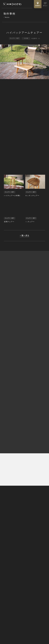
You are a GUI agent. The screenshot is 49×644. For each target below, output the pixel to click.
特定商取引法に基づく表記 (12, 627)
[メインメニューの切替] (45, 4)
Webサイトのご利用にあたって (13, 630)
